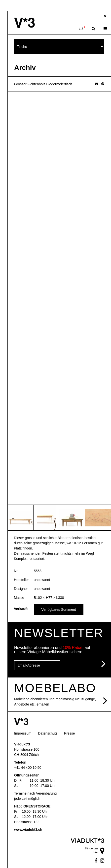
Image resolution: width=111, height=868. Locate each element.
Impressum (23, 733)
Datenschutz (48, 733)
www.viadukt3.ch (28, 830)
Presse (70, 733)
